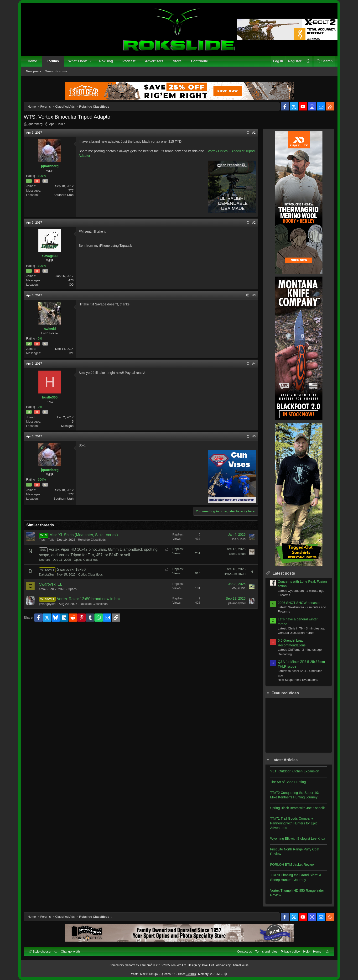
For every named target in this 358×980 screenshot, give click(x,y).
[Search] (324, 61)
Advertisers (154, 61)
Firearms (283, 595)
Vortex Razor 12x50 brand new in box (89, 599)
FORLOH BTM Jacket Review (292, 865)
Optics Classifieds (86, 560)
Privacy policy (290, 951)
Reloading (284, 655)
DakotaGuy (47, 575)
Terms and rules (266, 951)
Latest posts (283, 574)
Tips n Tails (47, 540)
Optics (73, 590)
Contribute (200, 61)
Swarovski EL (51, 585)
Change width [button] (70, 951)
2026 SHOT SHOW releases (299, 603)
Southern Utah (64, 195)
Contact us (244, 951)
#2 (253, 223)
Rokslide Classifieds (92, 540)
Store (177, 61)
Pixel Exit (208, 965)
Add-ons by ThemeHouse (232, 965)
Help (306, 951)
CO (72, 285)
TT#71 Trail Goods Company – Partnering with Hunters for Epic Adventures (293, 824)
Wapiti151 (238, 589)
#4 (253, 364)
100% (42, 176)
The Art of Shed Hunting (288, 782)
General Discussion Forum (296, 633)
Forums (53, 61)
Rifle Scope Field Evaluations (298, 680)
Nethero (45, 560)
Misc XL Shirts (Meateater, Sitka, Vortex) (84, 535)
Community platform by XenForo (148, 965)
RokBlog (106, 61)
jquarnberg (36, 124)
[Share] (247, 133)
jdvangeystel (48, 604)
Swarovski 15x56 (72, 570)
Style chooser (41, 951)
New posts (34, 71)
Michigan (68, 426)
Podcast (129, 61)
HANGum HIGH (234, 574)
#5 (253, 437)
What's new (78, 61)
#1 (253, 133)
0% (41, 339)
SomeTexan (237, 554)
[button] (91, 61)
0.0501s (191, 974)
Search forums (56, 71)
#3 (253, 296)
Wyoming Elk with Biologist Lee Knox (297, 839)
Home (33, 61)
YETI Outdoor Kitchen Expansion (294, 772)
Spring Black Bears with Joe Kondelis (297, 808)
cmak (43, 590)
